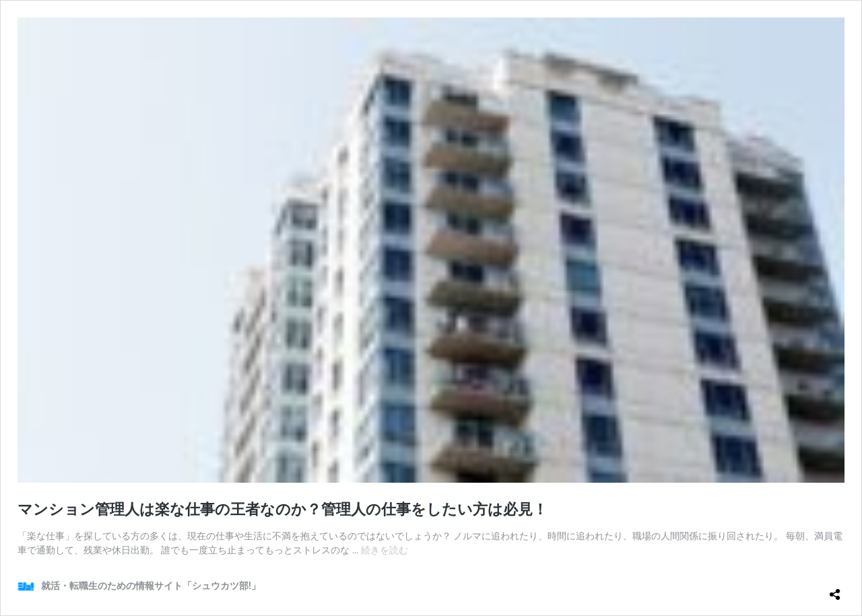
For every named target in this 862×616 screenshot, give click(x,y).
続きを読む (385, 550)
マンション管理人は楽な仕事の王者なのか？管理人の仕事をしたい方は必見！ (283, 509)
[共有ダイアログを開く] (835, 589)
